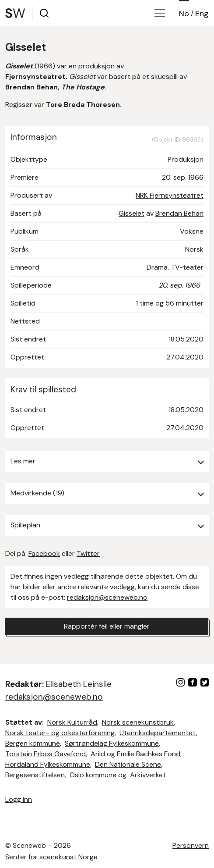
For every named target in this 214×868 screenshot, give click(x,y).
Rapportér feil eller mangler (107, 626)
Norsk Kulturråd (72, 722)
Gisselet (132, 213)
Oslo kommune (93, 775)
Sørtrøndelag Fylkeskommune (112, 743)
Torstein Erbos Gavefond (46, 754)
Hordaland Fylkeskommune (48, 764)
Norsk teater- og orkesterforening (60, 733)
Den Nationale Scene (128, 764)
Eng (202, 14)
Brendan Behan (179, 213)
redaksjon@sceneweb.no (107, 597)
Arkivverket (148, 775)
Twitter (88, 553)
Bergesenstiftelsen (35, 775)
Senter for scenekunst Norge (51, 857)
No (184, 14)
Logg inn (19, 799)
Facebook (44, 553)
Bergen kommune (33, 743)
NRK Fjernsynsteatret (170, 195)
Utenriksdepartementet (158, 733)
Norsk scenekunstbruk (138, 722)
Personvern (191, 845)
